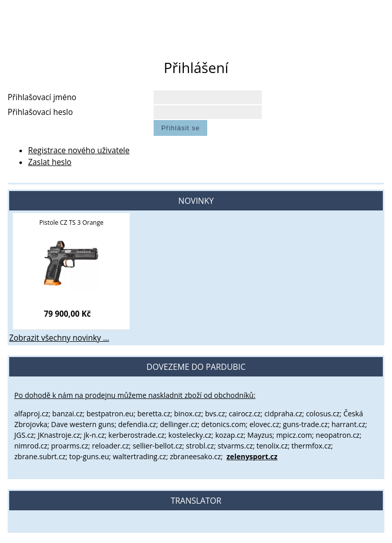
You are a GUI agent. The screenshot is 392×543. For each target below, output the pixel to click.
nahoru (377, 528)
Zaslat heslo (50, 162)
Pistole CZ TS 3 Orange (71, 222)
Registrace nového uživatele (79, 150)
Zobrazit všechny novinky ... (59, 338)
